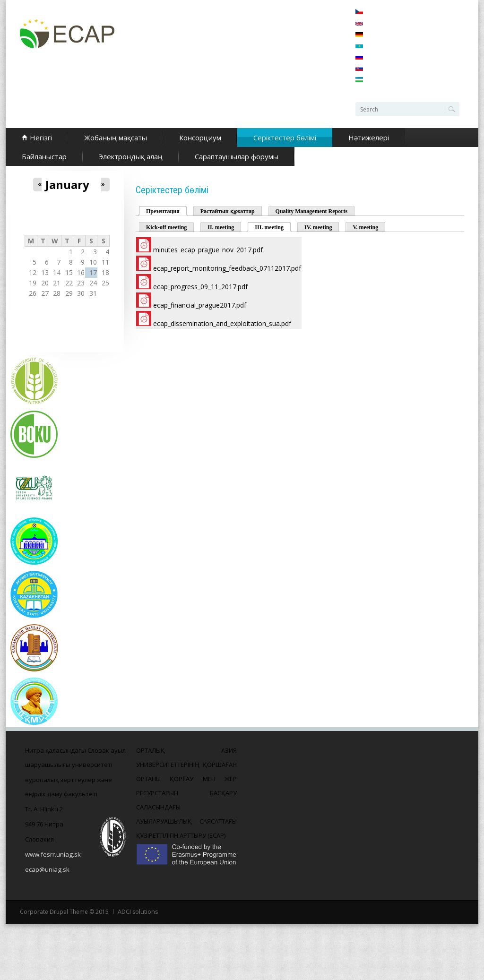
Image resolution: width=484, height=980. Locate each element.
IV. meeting (318, 227)
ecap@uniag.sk (47, 869)
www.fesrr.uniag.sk (53, 854)
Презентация (163, 211)
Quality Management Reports (312, 211)
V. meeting (365, 227)
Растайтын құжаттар (228, 211)
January (67, 185)
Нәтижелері (369, 138)
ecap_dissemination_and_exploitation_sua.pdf (222, 323)
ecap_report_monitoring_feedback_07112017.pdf (227, 268)
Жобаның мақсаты (116, 138)
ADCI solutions (137, 912)
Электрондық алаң (131, 156)
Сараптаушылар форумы (237, 156)
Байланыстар (44, 156)
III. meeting (273, 227)
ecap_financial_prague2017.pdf (200, 305)
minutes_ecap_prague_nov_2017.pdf (208, 250)
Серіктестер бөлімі (285, 138)
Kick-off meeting (166, 227)
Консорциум (200, 138)
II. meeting (221, 227)
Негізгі (41, 138)
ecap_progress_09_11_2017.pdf (200, 287)
